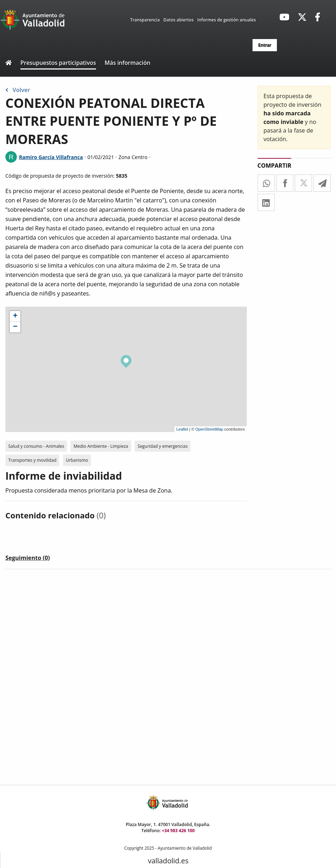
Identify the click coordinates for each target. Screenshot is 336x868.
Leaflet (182, 429)
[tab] (28, 559)
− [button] (15, 327)
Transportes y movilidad (32, 460)
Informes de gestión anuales (227, 20)
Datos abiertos (179, 20)
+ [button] (15, 316)
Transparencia (145, 20)
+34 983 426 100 (178, 831)
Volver (18, 90)
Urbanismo (77, 460)
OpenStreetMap (209, 429)
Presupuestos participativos (58, 63)
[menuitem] (265, 45)
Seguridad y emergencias (163, 446)
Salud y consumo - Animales (36, 446)
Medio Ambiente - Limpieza (101, 446)
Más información (128, 63)
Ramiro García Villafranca (51, 157)
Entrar (265, 45)
